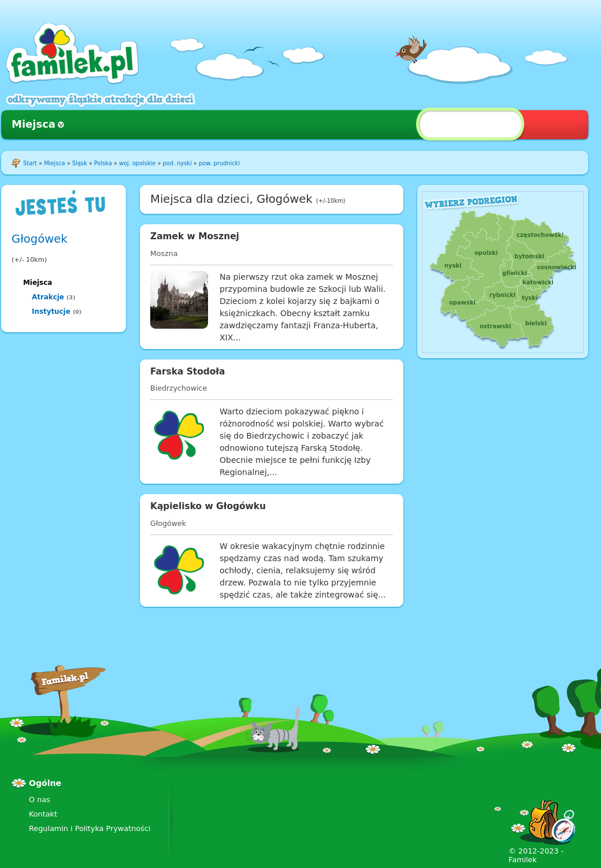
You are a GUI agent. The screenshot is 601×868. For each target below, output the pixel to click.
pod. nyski (177, 163)
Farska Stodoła (188, 372)
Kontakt (43, 814)
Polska (103, 163)
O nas (40, 800)
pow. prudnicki (219, 163)
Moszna (164, 253)
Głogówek (40, 239)
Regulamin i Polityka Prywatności (90, 828)
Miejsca (34, 124)
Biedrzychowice (179, 388)
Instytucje (51, 311)
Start (30, 163)
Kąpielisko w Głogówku (208, 506)
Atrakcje (48, 297)
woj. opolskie (137, 163)
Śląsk (80, 163)
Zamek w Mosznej (195, 236)
